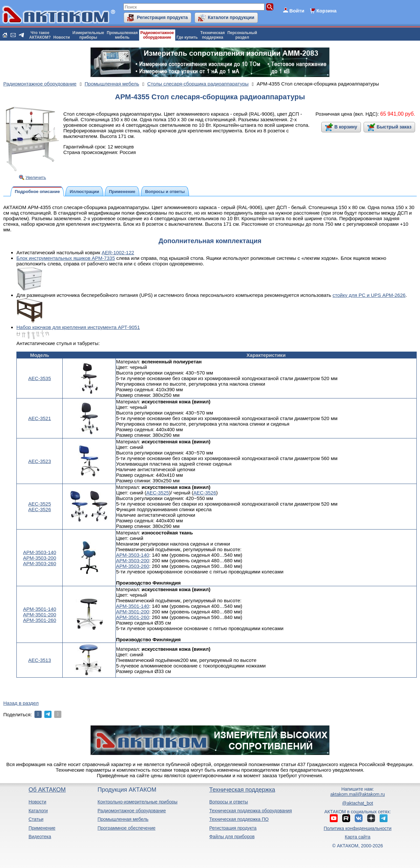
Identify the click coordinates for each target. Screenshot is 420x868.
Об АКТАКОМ (47, 790)
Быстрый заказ (394, 127)
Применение (42, 828)
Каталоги (38, 811)
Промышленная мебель (123, 819)
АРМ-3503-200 (40, 558)
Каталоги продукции (231, 17)
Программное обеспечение (126, 828)
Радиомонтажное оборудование (132, 811)
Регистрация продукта (162, 17)
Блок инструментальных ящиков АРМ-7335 (66, 258)
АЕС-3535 (40, 378)
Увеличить (36, 177)
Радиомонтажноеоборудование (157, 35)
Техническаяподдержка (213, 35)
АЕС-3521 (40, 418)
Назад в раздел (21, 703)
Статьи (36, 819)
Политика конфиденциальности (358, 828)
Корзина (326, 11)
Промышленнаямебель (122, 35)
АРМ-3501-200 (40, 615)
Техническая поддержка (242, 790)
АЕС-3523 (40, 461)
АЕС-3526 (40, 509)
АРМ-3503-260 (40, 563)
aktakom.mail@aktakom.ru (358, 794)
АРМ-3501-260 (40, 620)
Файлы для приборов (232, 837)
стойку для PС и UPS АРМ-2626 (369, 295)
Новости (62, 37)
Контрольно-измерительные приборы (137, 802)
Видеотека (40, 837)
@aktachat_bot (358, 803)
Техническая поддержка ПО (239, 819)
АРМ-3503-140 (40, 552)
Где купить (187, 37)
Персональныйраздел (242, 35)
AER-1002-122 (118, 252)
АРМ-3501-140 (40, 609)
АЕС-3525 (40, 504)
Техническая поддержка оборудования (251, 811)
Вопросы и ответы (229, 802)
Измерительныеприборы (88, 35)
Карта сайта (358, 837)
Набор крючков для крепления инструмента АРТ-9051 (78, 327)
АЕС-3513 (40, 660)
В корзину (346, 127)
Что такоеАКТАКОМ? (40, 35)
